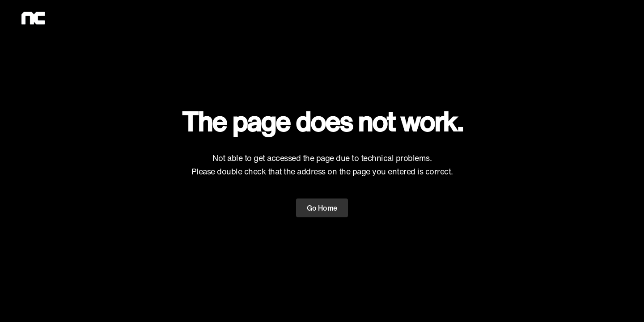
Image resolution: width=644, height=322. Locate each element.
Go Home (322, 208)
